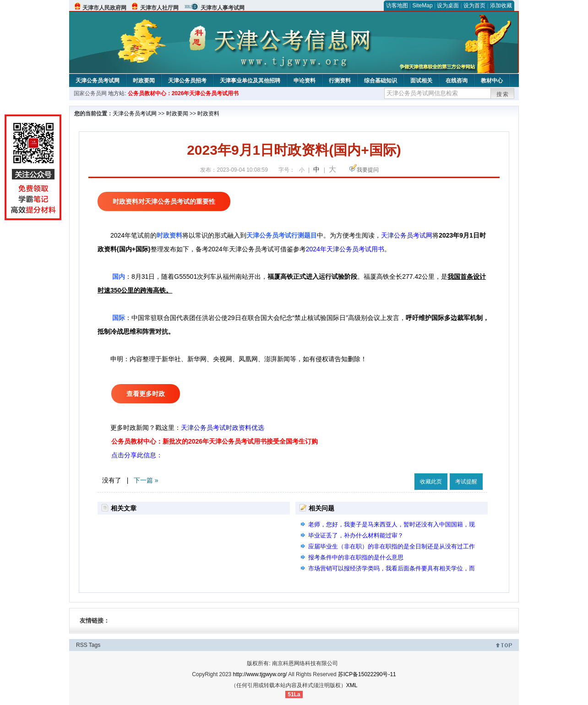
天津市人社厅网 (159, 8)
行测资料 (340, 81)
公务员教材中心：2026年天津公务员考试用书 (183, 93)
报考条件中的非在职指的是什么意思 (356, 557)
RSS (82, 645)
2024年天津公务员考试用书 (345, 249)
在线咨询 (457, 81)
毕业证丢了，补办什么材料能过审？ (356, 535)
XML (352, 685)
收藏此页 (431, 482)
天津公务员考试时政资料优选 (223, 428)
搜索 (503, 94)
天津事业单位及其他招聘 (250, 81)
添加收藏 (501, 5)
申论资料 (305, 81)
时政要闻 (144, 81)
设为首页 (474, 5)
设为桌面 (448, 5)
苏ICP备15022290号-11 (367, 674)
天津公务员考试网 (98, 81)
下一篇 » (146, 480)
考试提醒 (466, 482)
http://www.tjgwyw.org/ (260, 674)
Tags (95, 645)
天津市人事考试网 (223, 8)
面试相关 (421, 81)
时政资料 (208, 114)
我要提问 (368, 170)
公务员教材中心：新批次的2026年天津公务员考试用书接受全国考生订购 (215, 441)
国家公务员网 (90, 93)
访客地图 (397, 5)
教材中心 (492, 81)
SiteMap (423, 5)
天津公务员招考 (187, 81)
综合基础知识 (381, 81)
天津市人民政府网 (104, 8)
